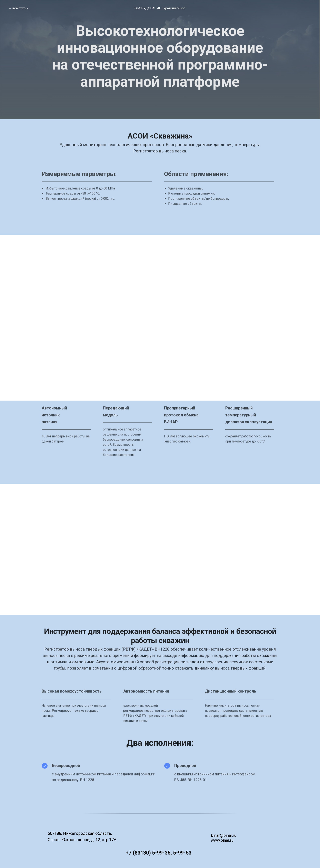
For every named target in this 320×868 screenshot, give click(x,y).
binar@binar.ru (224, 835)
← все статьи (18, 8)
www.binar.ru (222, 840)
